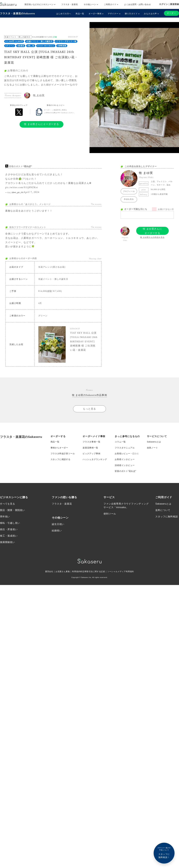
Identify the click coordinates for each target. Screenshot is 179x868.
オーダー (171, 13)
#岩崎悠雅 (62, 46)
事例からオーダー (59, 448)
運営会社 (46, 572)
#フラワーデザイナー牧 (66, 41)
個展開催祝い (8, 543)
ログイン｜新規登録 (169, 4)
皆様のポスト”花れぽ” (125, 472)
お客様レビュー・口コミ (127, 454)
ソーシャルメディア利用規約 (123, 572)
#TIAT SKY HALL (46, 46)
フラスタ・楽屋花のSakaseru (17, 13)
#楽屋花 (21, 46)
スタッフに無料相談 (167, 518)
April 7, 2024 (31, 192)
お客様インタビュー (125, 460)
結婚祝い (57, 532)
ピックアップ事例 (91, 454)
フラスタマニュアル (125, 448)
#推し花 (31, 46)
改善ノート (152, 448)
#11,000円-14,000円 (14, 41)
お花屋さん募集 (61, 572)
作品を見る (129, 199)
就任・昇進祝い (9, 530)
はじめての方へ (64, 14)
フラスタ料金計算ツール (63, 454)
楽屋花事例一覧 (90, 448)
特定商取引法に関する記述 (93, 572)
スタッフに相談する (60, 460)
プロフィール (129, 191)
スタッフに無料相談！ (164, 853)
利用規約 (75, 572)
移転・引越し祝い (10, 524)
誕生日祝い (58, 525)
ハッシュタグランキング (95, 460)
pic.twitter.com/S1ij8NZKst (22, 187)
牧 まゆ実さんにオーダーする (41, 124)
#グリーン (10, 46)
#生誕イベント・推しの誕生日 (39, 41)
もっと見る (89, 409)
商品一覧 (80, 14)
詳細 (55, 37)
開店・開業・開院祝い (13, 511)
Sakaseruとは (154, 442)
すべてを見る (8, 505)
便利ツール (110, 515)
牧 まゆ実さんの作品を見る (152, 237)
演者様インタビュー (125, 466)
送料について (163, 511)
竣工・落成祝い (9, 537)
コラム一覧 (120, 442)
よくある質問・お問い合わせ (137, 4)
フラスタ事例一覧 (91, 442)
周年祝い (5, 518)
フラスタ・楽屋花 (70, 4)
